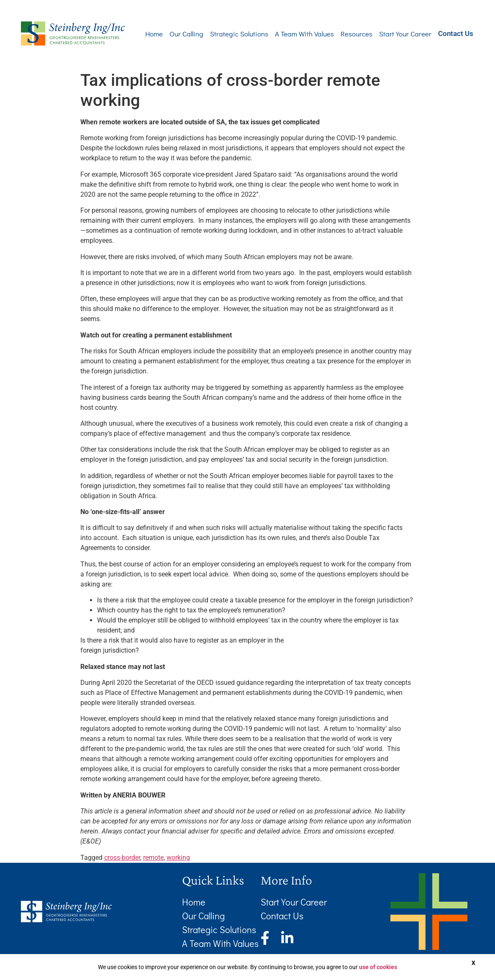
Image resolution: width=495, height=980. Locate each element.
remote (153, 858)
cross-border (122, 858)
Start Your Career (393, 34)
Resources (344, 34)
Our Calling (174, 34)
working (178, 858)
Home (141, 34)
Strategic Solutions (227, 34)
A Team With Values (292, 34)
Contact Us (449, 33)
